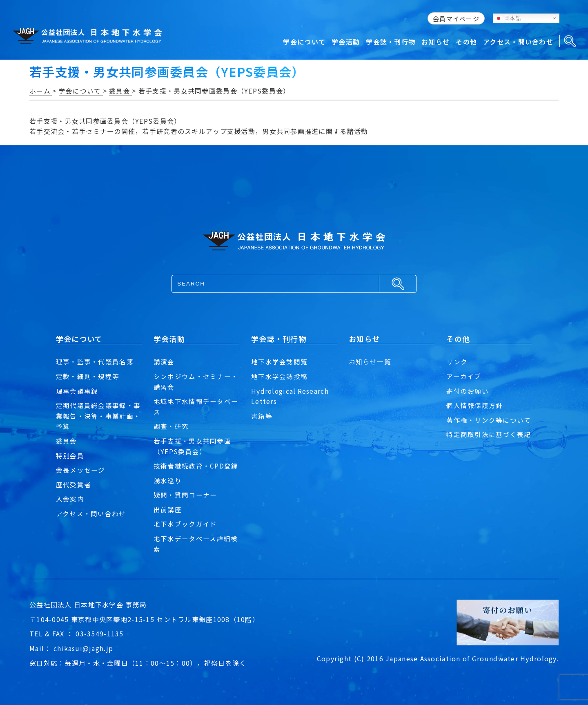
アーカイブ (464, 376)
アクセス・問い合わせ (91, 513)
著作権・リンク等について (489, 420)
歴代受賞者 (73, 484)
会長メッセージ (81, 470)
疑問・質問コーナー (185, 495)
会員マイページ (456, 19)
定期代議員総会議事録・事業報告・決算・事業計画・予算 (98, 416)
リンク (457, 361)
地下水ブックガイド (185, 524)
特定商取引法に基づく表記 (489, 434)
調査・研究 (171, 426)
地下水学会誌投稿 (279, 376)
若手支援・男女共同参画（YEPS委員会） (192, 446)
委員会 (67, 441)
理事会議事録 (77, 391)
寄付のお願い (468, 391)
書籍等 (262, 416)
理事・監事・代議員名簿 (95, 361)
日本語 (508, 18)
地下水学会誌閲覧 (279, 361)
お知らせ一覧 (370, 361)
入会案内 (70, 499)
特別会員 (70, 455)
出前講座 (168, 509)
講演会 (164, 361)
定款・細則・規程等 (88, 376)
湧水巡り (168, 480)
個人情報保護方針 (474, 405)
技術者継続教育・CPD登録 (196, 466)
